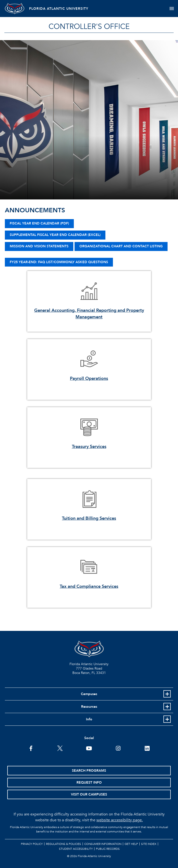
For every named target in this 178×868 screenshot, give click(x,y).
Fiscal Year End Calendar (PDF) (39, 223)
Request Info (89, 783)
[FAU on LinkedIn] (147, 748)
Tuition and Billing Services (89, 518)
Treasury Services (89, 447)
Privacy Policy (32, 844)
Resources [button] (89, 707)
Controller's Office (89, 27)
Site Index (149, 844)
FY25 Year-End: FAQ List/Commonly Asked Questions (59, 262)
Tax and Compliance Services (89, 586)
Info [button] (89, 719)
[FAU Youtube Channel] (89, 748)
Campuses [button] (89, 694)
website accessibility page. (120, 820)
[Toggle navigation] (172, 9)
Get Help (131, 844)
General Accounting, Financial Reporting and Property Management (89, 314)
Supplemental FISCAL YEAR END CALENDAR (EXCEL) (55, 235)
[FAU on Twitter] (60, 748)
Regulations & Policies (64, 844)
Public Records (108, 849)
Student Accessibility (76, 849)
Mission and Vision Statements (39, 246)
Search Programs (89, 771)
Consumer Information (103, 844)
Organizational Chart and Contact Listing (121, 246)
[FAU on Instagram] (118, 748)
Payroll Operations (89, 379)
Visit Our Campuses (89, 794)
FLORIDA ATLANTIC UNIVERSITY (59, 9)
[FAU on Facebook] (31, 748)
